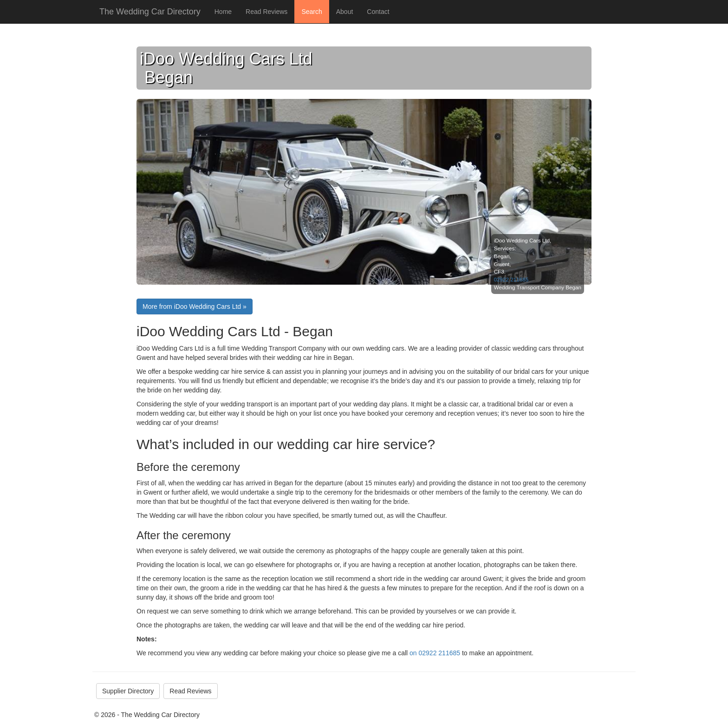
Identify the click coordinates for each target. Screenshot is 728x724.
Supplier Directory (128, 691)
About (345, 12)
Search (312, 12)
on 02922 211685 (435, 653)
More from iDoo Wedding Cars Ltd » (195, 307)
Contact (378, 12)
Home (223, 12)
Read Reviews (266, 12)
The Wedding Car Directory (150, 12)
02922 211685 (511, 279)
